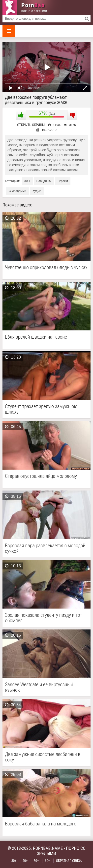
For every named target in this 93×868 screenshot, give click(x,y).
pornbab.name (48, 848)
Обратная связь (69, 861)
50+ (36, 861)
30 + (27, 181)
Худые (37, 191)
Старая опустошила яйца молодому (41, 476)
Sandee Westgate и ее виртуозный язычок (39, 687)
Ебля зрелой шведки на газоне (36, 337)
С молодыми (17, 191)
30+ (14, 861)
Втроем (63, 181)
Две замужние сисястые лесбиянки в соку (43, 757)
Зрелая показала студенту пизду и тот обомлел (44, 618)
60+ (47, 861)
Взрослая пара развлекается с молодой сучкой (45, 548)
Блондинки (44, 181)
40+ (25, 861)
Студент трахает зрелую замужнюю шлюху (41, 409)
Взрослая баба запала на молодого (41, 824)
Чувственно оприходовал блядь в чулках (46, 268)
